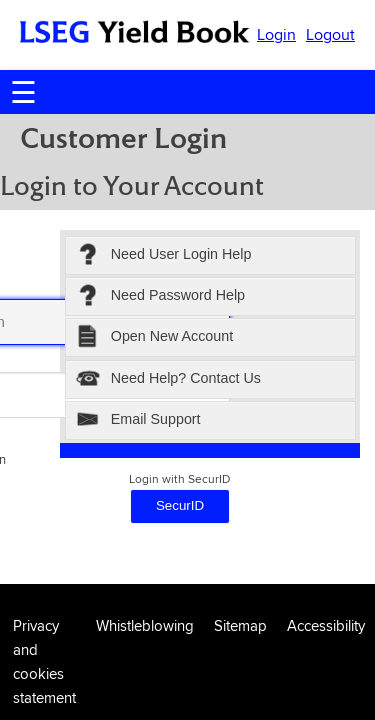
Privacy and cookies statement (44, 661)
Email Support (138, 420)
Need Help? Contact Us (168, 379)
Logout (330, 34)
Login (276, 34)
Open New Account (154, 337)
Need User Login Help (163, 255)
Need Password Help (160, 296)
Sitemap (240, 625)
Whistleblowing (145, 625)
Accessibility (326, 625)
